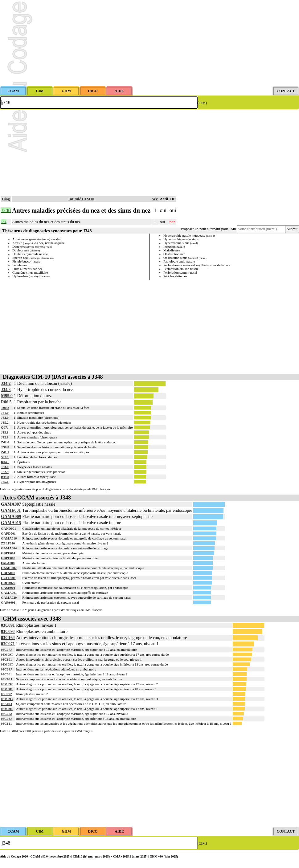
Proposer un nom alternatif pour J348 (208, 229)
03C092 (6, 694)
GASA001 (8, 602)
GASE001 (8, 588)
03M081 (7, 689)
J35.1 (5, 482)
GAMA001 (9, 593)
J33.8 (5, 432)
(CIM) (202, 103)
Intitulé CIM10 (81, 199)
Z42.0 (5, 442)
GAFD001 (8, 533)
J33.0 (5, 467)
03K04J (6, 704)
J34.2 (6, 383)
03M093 (7, 699)
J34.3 (6, 390)
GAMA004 (9, 548)
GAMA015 (11, 523)
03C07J (6, 650)
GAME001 (11, 510)
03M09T (7, 654)
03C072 (6, 714)
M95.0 (7, 396)
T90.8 (5, 447)
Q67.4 (5, 427)
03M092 (7, 684)
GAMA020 (9, 597)
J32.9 (5, 472)
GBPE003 (8, 558)
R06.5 (6, 402)
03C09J (8, 632)
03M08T (7, 664)
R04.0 (5, 462)
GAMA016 (9, 538)
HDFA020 (8, 583)
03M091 (7, 709)
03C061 (6, 674)
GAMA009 (11, 517)
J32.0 (5, 418)
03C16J (8, 638)
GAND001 (8, 528)
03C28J (6, 669)
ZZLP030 (8, 543)
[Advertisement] (149, 43)
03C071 (8, 644)
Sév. (155, 199)
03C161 (6, 659)
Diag (6, 199)
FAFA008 (8, 563)
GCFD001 (8, 578)
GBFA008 (8, 573)
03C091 (8, 625)
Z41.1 (5, 452)
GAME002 (9, 568)
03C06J (6, 719)
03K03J (6, 679)
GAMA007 (11, 504)
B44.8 (5, 477)
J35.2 (5, 422)
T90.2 (5, 408)
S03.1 (5, 457)
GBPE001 (8, 553)
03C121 (6, 723)
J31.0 (5, 413)
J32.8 (5, 437)
